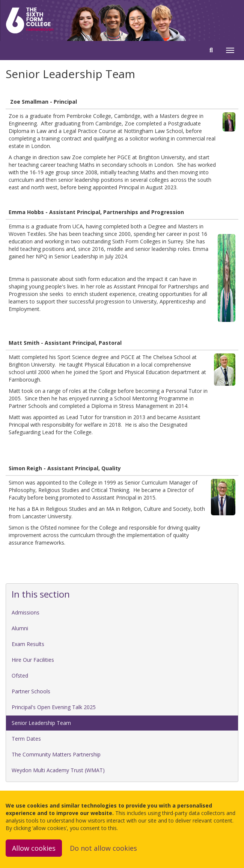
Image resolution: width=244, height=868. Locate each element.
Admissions (26, 612)
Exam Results (28, 644)
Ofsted (20, 676)
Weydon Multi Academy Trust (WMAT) (58, 770)
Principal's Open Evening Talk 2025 (54, 707)
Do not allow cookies (103, 848)
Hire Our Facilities (33, 660)
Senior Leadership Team (41, 723)
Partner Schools (31, 691)
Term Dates (26, 739)
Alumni (20, 628)
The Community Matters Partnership (56, 754)
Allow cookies (34, 848)
